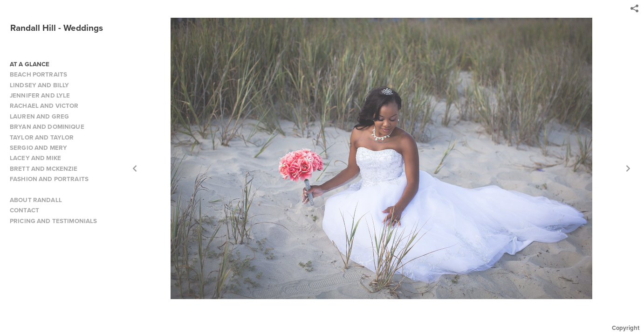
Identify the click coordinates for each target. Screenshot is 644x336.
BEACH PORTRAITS (38, 74)
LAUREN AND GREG (39, 116)
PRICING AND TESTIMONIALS (53, 221)
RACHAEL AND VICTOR (44, 106)
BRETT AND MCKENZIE (44, 169)
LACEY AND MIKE (35, 158)
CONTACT (24, 210)
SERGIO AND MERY (38, 148)
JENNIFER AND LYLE (40, 95)
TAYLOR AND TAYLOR (42, 137)
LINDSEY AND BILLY (39, 85)
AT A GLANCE (30, 64)
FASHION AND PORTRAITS (49, 179)
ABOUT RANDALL (36, 200)
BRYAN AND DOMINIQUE (47, 127)
